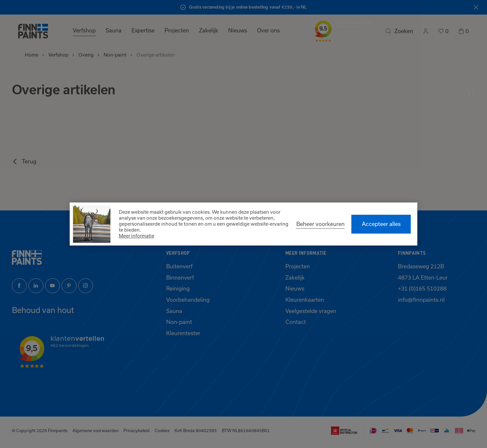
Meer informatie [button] (137, 236)
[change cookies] (320, 224)
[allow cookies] (381, 224)
